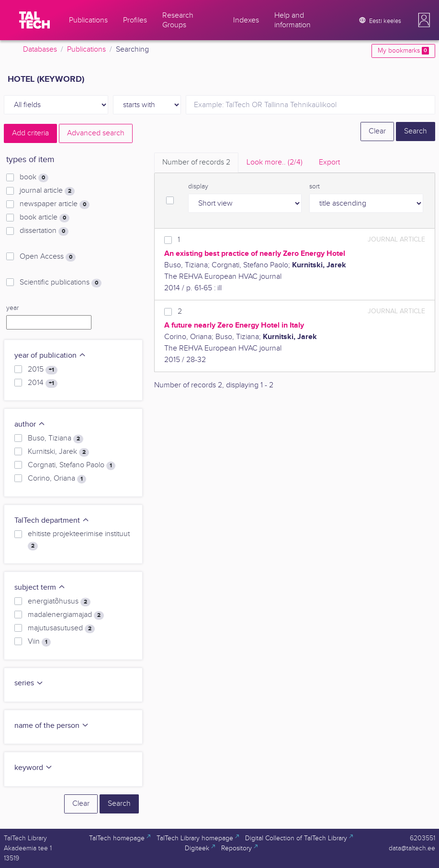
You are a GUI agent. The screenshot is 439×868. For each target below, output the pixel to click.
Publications (86, 49)
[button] (424, 20)
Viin (39, 642)
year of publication (50, 356)
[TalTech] (34, 20)
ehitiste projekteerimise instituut (79, 540)
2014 (43, 383)
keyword (34, 768)
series (29, 683)
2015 (43, 370)
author (30, 424)
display (198, 187)
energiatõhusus (59, 602)
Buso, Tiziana (56, 439)
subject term (40, 588)
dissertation (44, 231)
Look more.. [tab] (275, 162)
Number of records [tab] (196, 162)
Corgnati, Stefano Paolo (72, 465)
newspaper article (55, 204)
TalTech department (52, 521)
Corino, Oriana (57, 479)
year (12, 308)
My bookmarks (403, 51)
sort (315, 187)
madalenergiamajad (66, 615)
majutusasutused (61, 628)
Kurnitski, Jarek (58, 452)
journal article (47, 191)
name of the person (52, 726)
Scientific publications (61, 283)
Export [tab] (329, 162)
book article (45, 218)
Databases (40, 49)
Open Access (48, 257)
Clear (377, 131)
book (34, 177)
